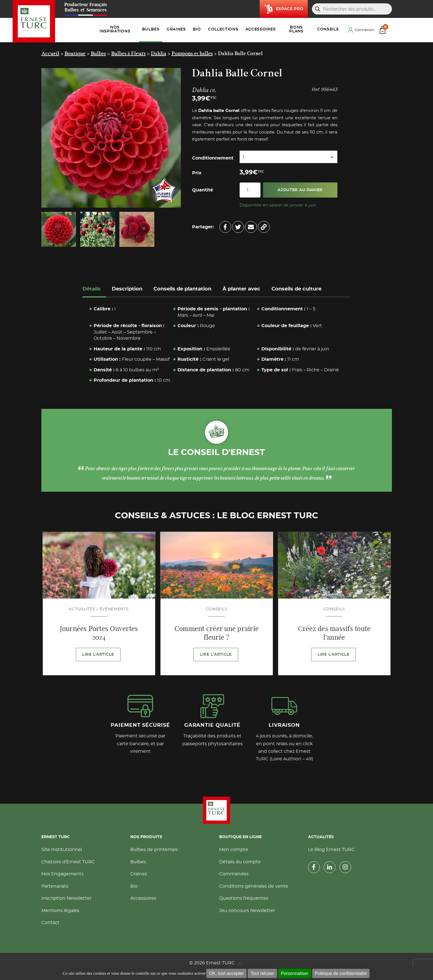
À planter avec (241, 289)
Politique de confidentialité (341, 973)
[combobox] (288, 157)
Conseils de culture (296, 289)
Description (127, 289)
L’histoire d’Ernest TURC (68, 862)
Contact (50, 923)
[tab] (94, 290)
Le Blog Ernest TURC (331, 850)
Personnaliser (295, 973)
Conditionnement (213, 158)
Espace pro (290, 9)
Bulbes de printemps (154, 850)
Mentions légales (60, 911)
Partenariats (55, 886)
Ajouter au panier (300, 190)
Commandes (234, 874)
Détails (92, 289)
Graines (139, 874)
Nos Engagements (62, 874)
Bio (134, 886)
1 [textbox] (243, 157)
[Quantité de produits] (250, 190)
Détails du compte (240, 862)
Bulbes (138, 862)
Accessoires (143, 898)
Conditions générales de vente (254, 886)
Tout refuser (262, 973)
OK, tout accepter (227, 973)
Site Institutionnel (62, 850)
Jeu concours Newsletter (247, 911)
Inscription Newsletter (66, 898)
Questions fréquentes (244, 898)
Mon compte (234, 850)
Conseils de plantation (182, 289)
